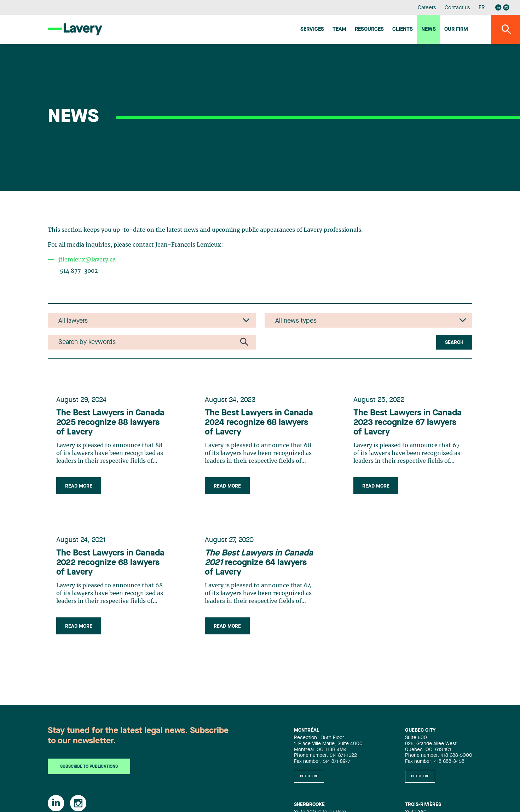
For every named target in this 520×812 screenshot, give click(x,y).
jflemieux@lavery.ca (87, 260)
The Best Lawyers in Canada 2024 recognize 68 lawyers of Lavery (259, 423)
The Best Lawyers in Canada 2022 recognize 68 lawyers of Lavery (110, 563)
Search (454, 342)
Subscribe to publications (89, 767)
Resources (369, 30)
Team (339, 30)
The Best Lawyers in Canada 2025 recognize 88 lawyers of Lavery (110, 423)
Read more (79, 486)
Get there (309, 776)
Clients (403, 30)
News (429, 30)
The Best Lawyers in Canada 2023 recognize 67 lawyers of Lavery (408, 423)
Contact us (457, 8)
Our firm (456, 30)
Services (312, 30)
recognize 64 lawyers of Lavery (259, 563)
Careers (427, 8)
